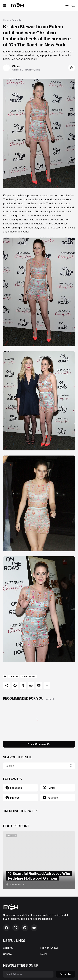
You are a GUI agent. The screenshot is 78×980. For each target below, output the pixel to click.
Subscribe (65, 974)
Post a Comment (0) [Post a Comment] (39, 744)
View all (50, 699)
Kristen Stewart (29, 676)
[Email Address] (28, 974)
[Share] (72, 68)
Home (6, 20)
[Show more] (47, 685)
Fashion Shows (49, 948)
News (44, 954)
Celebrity (16, 20)
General (8, 954)
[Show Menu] (5, 6)
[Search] (73, 6)
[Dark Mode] (67, 6)
